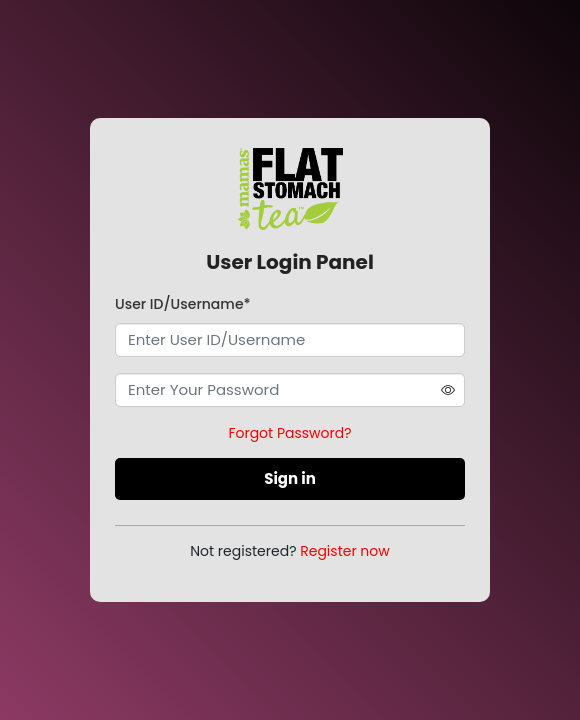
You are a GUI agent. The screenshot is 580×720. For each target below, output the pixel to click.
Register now (345, 551)
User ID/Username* (183, 304)
